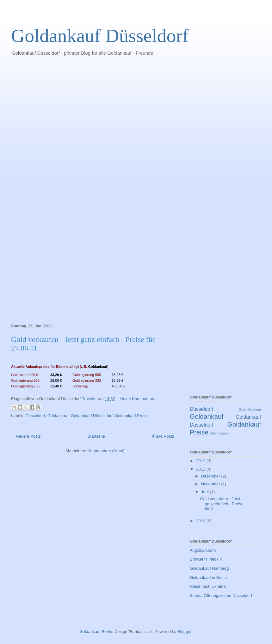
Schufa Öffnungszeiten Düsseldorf (221, 595)
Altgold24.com (203, 550)
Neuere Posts (28, 436)
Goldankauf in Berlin (208, 577)
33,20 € (56, 375)
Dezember (211, 476)
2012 (201, 461)
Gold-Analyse (250, 409)
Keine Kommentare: (138, 399)
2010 (201, 521)
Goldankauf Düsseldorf (100, 36)
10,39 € (117, 380)
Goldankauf (98, 367)
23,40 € (56, 386)
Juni (205, 492)
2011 (201, 469)
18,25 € (117, 375)
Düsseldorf (35, 416)
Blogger (184, 632)
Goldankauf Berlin (96, 632)
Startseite (96, 436)
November (211, 484)
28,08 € (56, 380)
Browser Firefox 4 (206, 559)
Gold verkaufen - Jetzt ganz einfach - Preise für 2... (222, 504)
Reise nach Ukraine (208, 586)
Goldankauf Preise (132, 416)
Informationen (220, 433)
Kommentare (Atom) (106, 451)
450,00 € (118, 386)
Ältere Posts (163, 436)
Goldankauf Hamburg (209, 568)
